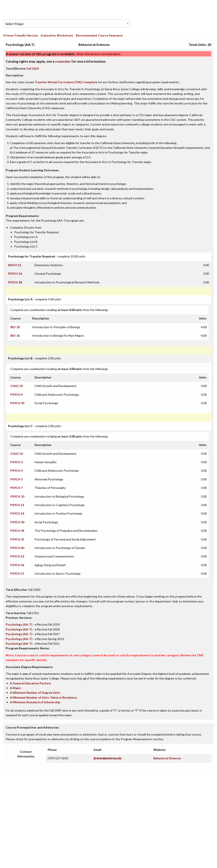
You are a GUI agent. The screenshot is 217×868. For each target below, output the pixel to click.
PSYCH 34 (17, 531)
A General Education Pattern (30, 683)
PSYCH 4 (16, 395)
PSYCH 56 (17, 565)
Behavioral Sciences (167, 758)
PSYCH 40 (17, 548)
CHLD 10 (17, 386)
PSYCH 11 (17, 505)
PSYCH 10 (17, 496)
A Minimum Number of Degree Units (35, 693)
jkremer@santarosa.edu (108, 758)
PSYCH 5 (16, 479)
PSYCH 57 (17, 573)
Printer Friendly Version (21, 35)
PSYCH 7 (16, 488)
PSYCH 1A (15, 274)
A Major (16, 688)
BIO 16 (15, 336)
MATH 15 (15, 265)
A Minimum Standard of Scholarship (35, 702)
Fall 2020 (33, 69)
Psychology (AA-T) (19, 624)
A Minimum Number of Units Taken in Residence (43, 697)
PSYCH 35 (17, 539)
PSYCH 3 (16, 462)
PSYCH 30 (17, 403)
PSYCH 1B (15, 282)
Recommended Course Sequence (99, 35)
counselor (63, 61)
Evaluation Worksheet (57, 35)
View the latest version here (98, 54)
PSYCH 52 (17, 556)
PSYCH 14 (17, 513)
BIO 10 (15, 327)
